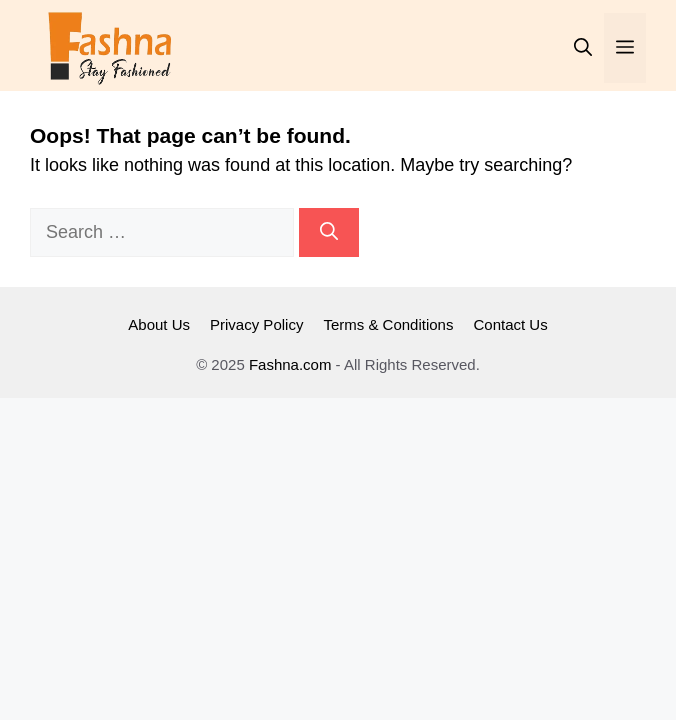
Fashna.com (290, 364)
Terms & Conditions (388, 324)
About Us (159, 324)
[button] (583, 48)
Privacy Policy (256, 324)
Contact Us (510, 324)
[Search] (329, 232)
